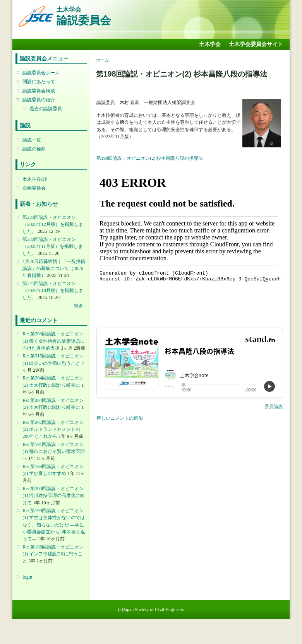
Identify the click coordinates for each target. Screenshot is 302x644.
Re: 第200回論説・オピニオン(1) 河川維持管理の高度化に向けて (54, 495)
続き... (80, 306)
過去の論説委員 (46, 109)
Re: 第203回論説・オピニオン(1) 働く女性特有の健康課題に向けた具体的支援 (54, 341)
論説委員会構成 (39, 91)
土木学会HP (35, 179)
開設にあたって (39, 82)
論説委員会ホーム (41, 73)
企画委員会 (34, 188)
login (27, 577)
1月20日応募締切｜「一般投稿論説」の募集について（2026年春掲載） (54, 268)
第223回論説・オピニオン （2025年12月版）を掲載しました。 (53, 224)
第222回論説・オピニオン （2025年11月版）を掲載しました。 (53, 246)
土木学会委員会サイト (256, 44)
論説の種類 (34, 149)
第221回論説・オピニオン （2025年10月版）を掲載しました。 (53, 290)
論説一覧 (32, 140)
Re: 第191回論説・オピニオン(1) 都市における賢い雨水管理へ (54, 451)
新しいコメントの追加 (120, 418)
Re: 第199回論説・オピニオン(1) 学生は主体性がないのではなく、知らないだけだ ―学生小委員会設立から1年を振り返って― (54, 525)
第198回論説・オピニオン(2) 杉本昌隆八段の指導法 (150, 158)
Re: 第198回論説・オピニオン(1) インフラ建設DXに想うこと (53, 554)
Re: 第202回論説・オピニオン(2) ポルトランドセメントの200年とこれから (53, 429)
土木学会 (210, 44)
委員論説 (274, 407)
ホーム (102, 60)
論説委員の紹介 (39, 100)
